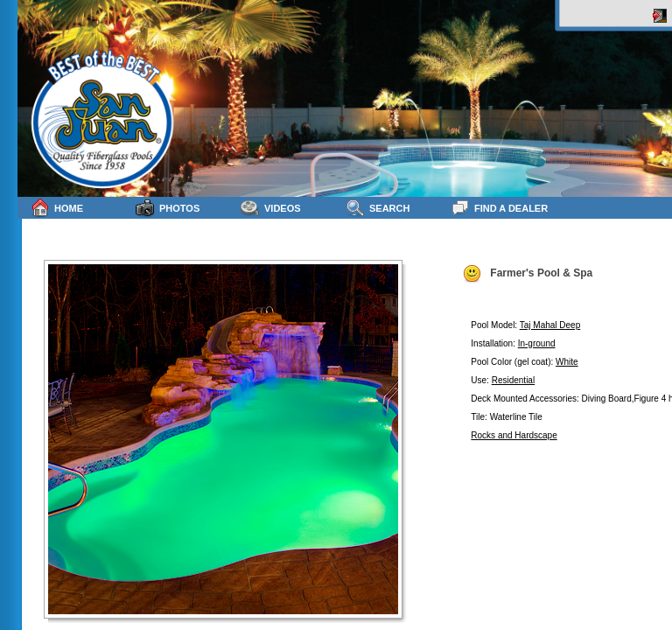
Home (57, 208)
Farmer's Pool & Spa (527, 274)
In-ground (537, 343)
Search (378, 208)
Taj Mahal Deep (550, 325)
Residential (513, 380)
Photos (168, 208)
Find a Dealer (499, 208)
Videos (271, 208)
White (567, 362)
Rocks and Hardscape (514, 435)
